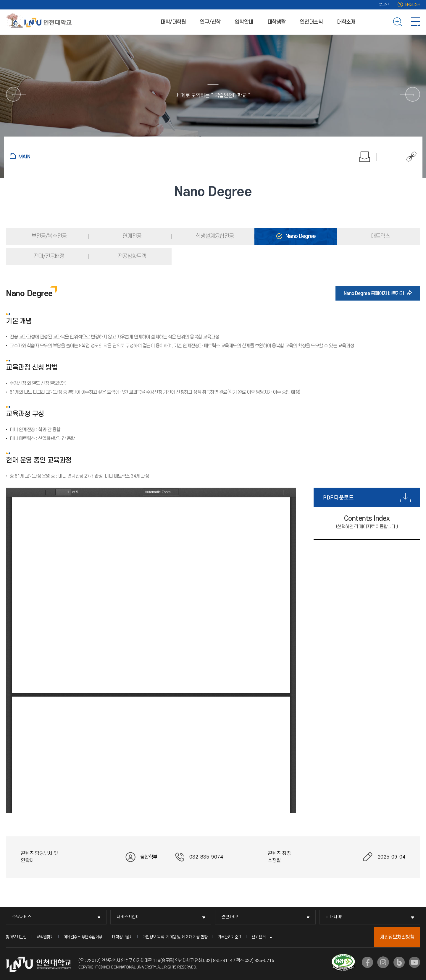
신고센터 (259, 937)
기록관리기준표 (229, 937)
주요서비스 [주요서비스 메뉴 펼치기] (22, 917)
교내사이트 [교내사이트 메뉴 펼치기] (335, 917)
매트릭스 (380, 236)
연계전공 (131, 236)
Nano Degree (300, 236)
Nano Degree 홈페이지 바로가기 (376, 293)
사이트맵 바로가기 (416, 22)
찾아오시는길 (16, 937)
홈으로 (32, 156)
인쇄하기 (365, 157)
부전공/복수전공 (48, 236)
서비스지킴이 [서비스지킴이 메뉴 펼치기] (128, 917)
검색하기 (398, 22)
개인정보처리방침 (397, 937)
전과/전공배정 (48, 256)
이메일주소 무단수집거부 (83, 937)
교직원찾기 (45, 937)
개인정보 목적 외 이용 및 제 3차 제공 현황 (175, 937)
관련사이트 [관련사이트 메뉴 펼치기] (231, 917)
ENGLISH (413, 5)
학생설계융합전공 (214, 236)
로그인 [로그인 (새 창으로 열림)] (384, 5)
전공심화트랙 (131, 256)
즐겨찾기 (388, 157)
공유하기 (408, 157)
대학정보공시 (122, 937)
